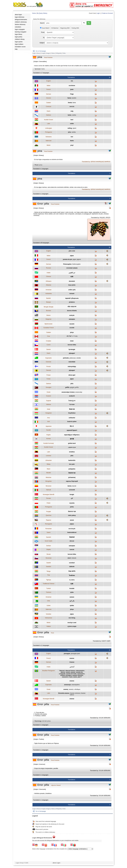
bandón (74, 98)
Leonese (48, 456)
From (43, 32)
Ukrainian (49, 597)
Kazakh (48, 430)
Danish (49, 349)
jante (72, 89)
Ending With (74, 28)
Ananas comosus (75, 693)
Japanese (48, 426)
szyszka (72, 503)
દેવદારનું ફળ (72, 401)
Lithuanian (49, 460)
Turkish (49, 588)
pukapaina (72, 469)
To (44, 38)
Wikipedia (59, 53)
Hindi (49, 409)
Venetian (49, 614)
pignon (79, 259)
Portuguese (49, 132)
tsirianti (72, 294)
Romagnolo (49, 524)
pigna (72, 256)
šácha (69, 486)
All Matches (54, 28)
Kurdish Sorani (49, 120)
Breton (49, 315)
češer (72, 341)
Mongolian (49, 481)
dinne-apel (72, 375)
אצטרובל (72, 404)
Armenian (49, 290)
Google (43, 53)
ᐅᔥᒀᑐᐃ (75, 336)
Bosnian (49, 311)
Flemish (48, 370)
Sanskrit (49, 537)
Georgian (49, 387)
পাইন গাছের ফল (72, 307)
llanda (70, 103)
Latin (48, 124)
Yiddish (49, 626)
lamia (69, 115)
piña (72, 384)
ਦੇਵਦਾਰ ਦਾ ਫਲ (72, 512)
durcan (72, 541)
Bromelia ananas (64, 693)
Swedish (49, 567)
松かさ (72, 426)
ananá (72, 520)
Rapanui (49, 520)
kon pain (72, 464)
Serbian (49, 546)
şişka (72, 592)
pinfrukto (66, 358)
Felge (72, 94)
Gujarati (48, 401)
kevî (72, 120)
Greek (49, 392)
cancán (72, 550)
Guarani (49, 396)
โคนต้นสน (72, 575)
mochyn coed (72, 623)
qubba (72, 606)
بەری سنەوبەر (72, 447)
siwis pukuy (72, 515)
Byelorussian (49, 324)
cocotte (72, 328)
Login (98, 13)
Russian (49, 268)
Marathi (48, 473)
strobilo (79, 358)
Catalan (49, 103)
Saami (48, 532)
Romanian (49, 529)
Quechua (49, 515)
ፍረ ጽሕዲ (72, 580)
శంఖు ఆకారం (72, 571)
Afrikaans (48, 281)
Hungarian (49, 413)
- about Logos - (57, 863)
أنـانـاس (72, 667)
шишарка (72, 319)
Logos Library (36, 53)
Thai (49, 575)
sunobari (72, 563)
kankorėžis (72, 460)
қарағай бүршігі (72, 430)
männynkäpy (72, 367)
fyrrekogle (72, 349)
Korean (49, 439)
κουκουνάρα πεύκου (68, 392)
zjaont (74, 128)
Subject (42, 43)
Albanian (49, 285)
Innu (49, 418)
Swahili (48, 563)
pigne (74, 259)
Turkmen (49, 592)
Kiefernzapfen (76, 264)
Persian (49, 498)
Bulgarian (49, 319)
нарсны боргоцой (72, 481)
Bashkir (48, 298)
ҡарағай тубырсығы (72, 298)
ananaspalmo (76, 685)
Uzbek (48, 606)
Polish (49, 503)
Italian (48, 86)
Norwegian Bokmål (49, 495)
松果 (72, 584)
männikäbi (72, 362)
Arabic (48, 273)
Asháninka (48, 294)
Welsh (49, 145)
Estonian (49, 362)
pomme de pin (67, 259)
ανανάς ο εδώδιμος (75, 689)
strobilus (72, 452)
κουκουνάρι (79, 392)
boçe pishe (72, 285)
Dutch (49, 111)
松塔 (72, 277)
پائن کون (72, 601)
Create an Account (107, 13)
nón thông (72, 618)
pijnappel (72, 353)
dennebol (72, 281)
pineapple (67, 654)
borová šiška (72, 345)
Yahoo (53, 53)
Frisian (48, 375)
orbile (72, 124)
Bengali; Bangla (48, 307)
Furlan (48, 379)
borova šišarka (72, 311)
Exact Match (45, 28)
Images (48, 53)
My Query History (42, 13)
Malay (48, 464)
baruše (74, 486)
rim (72, 81)
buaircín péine (72, 422)
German (49, 94)
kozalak (72, 588)
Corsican (49, 107)
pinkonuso (73, 358)
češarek (74, 558)
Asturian (48, 98)
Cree (48, 336)
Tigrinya (48, 580)
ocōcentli (72, 490)
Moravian (49, 486)
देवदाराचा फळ (72, 473)
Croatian (49, 341)
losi (72, 137)
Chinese (48, 276)
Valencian (48, 141)
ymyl (72, 145)
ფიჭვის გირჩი (74, 387)
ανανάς (66, 689)
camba (74, 115)
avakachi (72, 396)
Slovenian (49, 558)
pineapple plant (75, 654)
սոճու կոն (72, 290)
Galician (49, 115)
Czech (48, 345)
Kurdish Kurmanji (49, 443)
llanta (69, 98)
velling (70, 128)
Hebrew (49, 404)
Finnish (49, 367)
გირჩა (67, 387)
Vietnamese (49, 618)
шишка (72, 597)
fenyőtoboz (72, 413)
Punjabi (48, 512)
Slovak (48, 554)
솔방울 (72, 439)
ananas (72, 658)
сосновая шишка (72, 268)
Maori (48, 469)
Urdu (48, 601)
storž (69, 558)
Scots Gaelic (49, 541)
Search (42, 23)
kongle (72, 495)
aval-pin (72, 315)
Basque (49, 302)
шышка (72, 324)
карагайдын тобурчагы (72, 435)
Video (64, 53)
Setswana (49, 137)
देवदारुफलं (72, 537)
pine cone (72, 251)
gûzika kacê (72, 443)
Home (34, 13)
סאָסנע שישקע (72, 626)
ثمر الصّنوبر (72, 273)
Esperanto (49, 358)
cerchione (72, 86)
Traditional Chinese (49, 584)
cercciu (72, 107)
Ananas (72, 662)
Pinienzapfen (67, 264)
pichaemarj (72, 477)
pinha (72, 507)
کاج (72, 498)
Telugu (49, 571)
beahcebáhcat (72, 532)
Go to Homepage (41, 51)
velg (72, 111)
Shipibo (48, 550)
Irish (49, 422)
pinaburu (72, 302)
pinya (72, 332)
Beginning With (64, 28)
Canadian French (48, 328)
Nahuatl (49, 490)
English (49, 81)
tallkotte (72, 567)
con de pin (72, 529)
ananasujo (67, 685)
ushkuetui (72, 418)
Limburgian (49, 128)
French (49, 89)
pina (69, 132)
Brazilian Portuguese (49, 671)
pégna (72, 524)
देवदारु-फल (72, 409)
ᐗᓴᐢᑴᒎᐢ (69, 336)
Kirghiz (49, 435)
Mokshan (49, 477)
